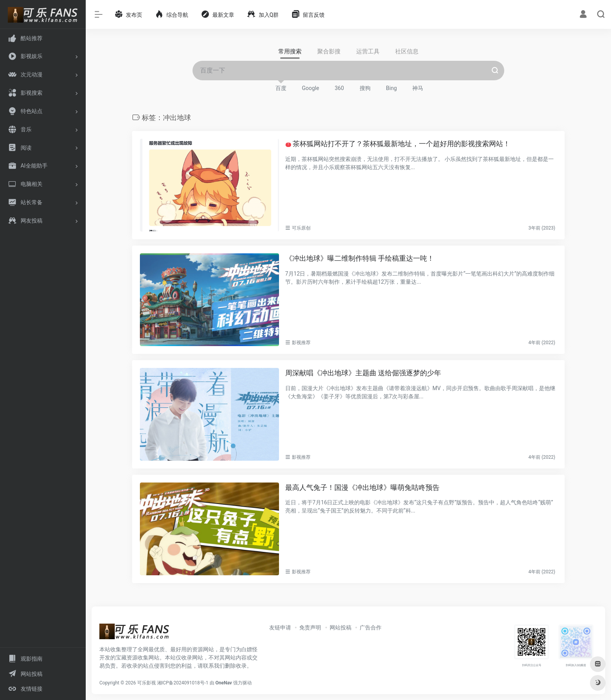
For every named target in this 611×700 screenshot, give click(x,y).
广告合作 (371, 627)
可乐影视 (147, 682)
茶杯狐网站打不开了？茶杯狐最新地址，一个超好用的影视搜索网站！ (398, 144)
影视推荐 (301, 343)
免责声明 (310, 627)
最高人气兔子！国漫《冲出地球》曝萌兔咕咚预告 (362, 487)
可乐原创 (301, 228)
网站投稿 (341, 627)
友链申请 (280, 627)
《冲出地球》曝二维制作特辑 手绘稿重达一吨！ (360, 258)
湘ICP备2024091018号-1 (183, 682)
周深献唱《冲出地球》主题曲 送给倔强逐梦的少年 (363, 373)
